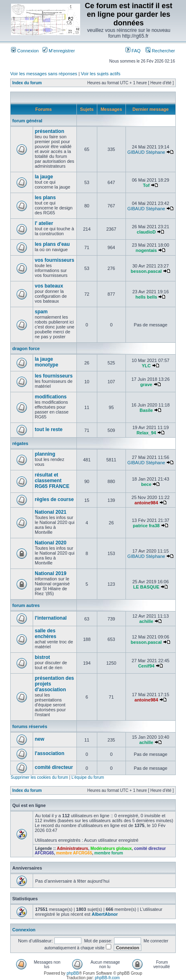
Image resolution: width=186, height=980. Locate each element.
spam (41, 312)
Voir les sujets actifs (101, 74)
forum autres (26, 605)
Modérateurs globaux (111, 849)
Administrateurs (73, 849)
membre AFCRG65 (74, 853)
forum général (27, 121)
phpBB (73, 973)
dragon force (26, 348)
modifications (51, 397)
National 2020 (50, 543)
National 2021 (50, 512)
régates (20, 443)
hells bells (146, 297)
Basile (146, 410)
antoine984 (146, 503)
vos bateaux (49, 286)
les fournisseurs (54, 376)
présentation (49, 131)
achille (146, 621)
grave (146, 384)
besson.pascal (146, 271)
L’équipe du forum (88, 777)
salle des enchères (46, 634)
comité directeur (54, 767)
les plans (45, 198)
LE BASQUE (146, 587)
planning (45, 454)
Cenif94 (146, 666)
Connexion (25, 51)
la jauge (44, 177)
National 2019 (50, 573)
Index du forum (27, 83)
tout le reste (49, 429)
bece (146, 484)
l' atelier (44, 223)
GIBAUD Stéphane (146, 152)
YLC (146, 366)
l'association (49, 753)
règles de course (54, 499)
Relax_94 (146, 433)
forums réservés (30, 726)
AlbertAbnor (105, 914)
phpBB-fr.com (107, 978)
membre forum (109, 853)
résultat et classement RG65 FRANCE (52, 481)
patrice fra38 (146, 526)
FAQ (133, 51)
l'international (51, 618)
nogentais (146, 250)
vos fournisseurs (55, 260)
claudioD (146, 232)
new (39, 739)
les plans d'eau (52, 244)
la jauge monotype (46, 362)
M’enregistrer (59, 51)
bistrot (42, 657)
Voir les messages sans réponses (44, 74)
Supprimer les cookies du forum (39, 777)
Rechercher (160, 51)
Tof (146, 185)
